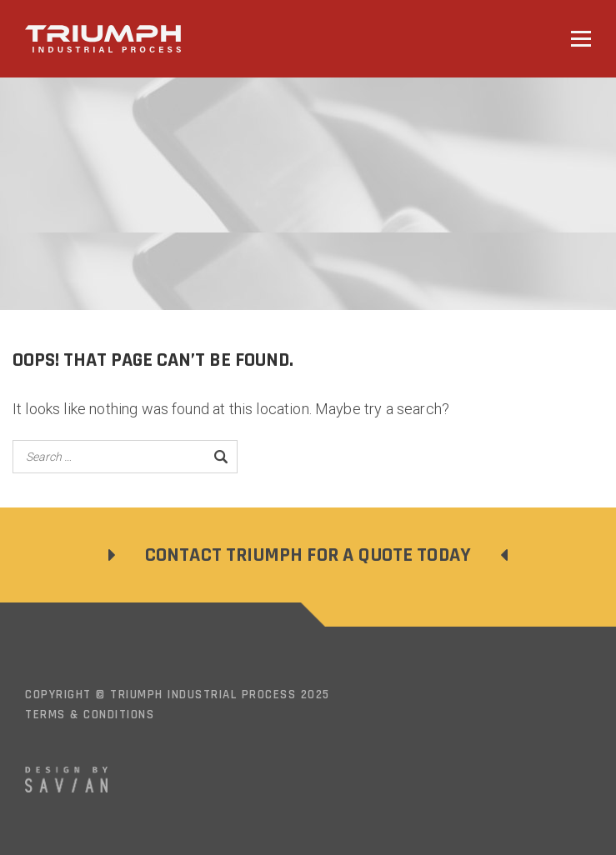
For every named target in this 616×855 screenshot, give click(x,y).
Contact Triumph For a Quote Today (308, 555)
